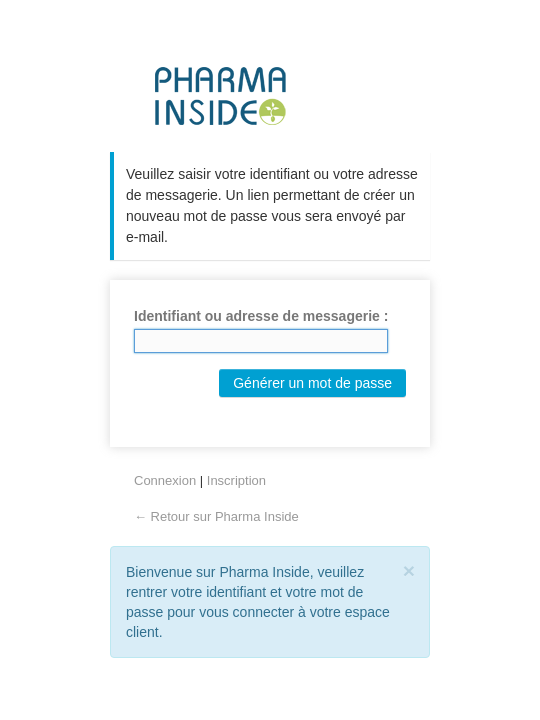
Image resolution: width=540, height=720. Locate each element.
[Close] (409, 570)
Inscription (236, 480)
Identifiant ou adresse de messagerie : (261, 330)
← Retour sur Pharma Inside (216, 516)
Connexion (165, 480)
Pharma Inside (220, 97)
